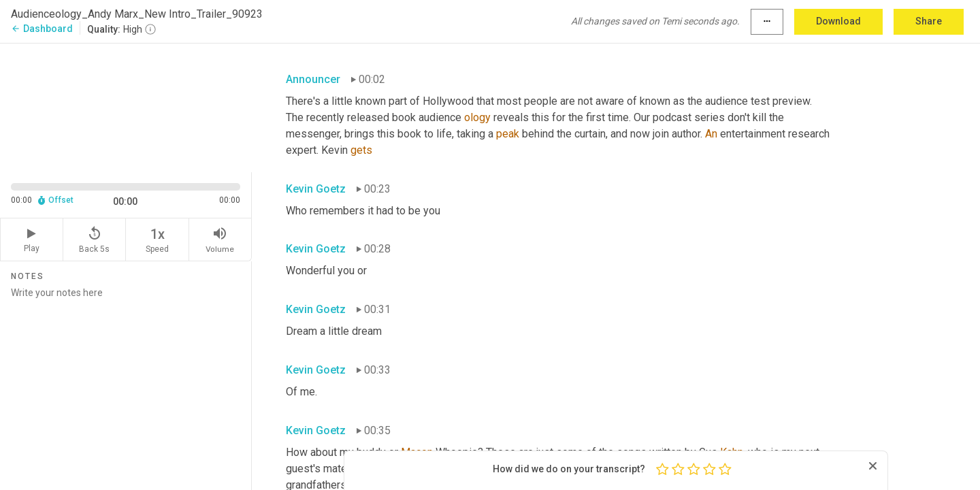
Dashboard (42, 29)
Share (929, 21)
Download (838, 21)
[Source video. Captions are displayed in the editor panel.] (126, 107)
